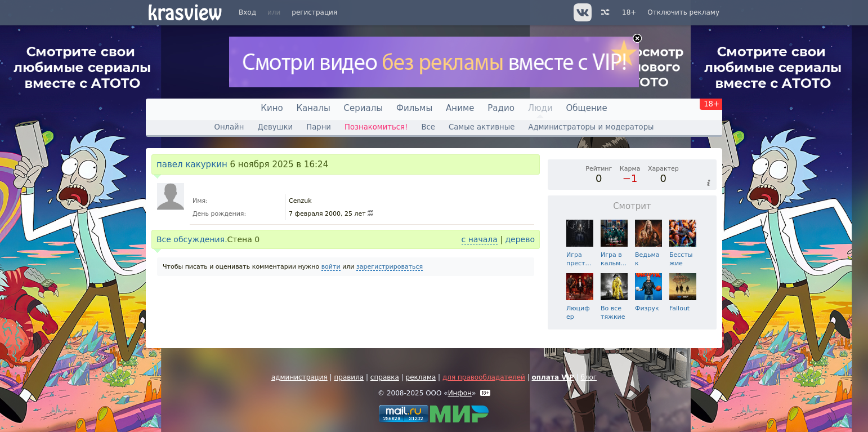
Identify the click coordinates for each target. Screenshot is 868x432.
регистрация (314, 12)
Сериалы (364, 108)
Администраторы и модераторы (591, 127)
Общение (587, 108)
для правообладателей (484, 377)
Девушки (275, 127)
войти (331, 267)
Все (428, 127)
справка (385, 377)
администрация (299, 377)
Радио (501, 108)
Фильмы (414, 108)
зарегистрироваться (390, 267)
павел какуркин (192, 164)
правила (349, 377)
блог (589, 377)
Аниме (460, 108)
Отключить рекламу (683, 12)
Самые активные (482, 127)
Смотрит (632, 206)
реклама (421, 377)
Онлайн (229, 127)
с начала (480, 239)
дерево (520, 239)
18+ (629, 12)
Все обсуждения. (192, 239)
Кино (272, 108)
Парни (319, 127)
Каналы (313, 108)
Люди (540, 108)
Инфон (460, 393)
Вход (247, 12)
